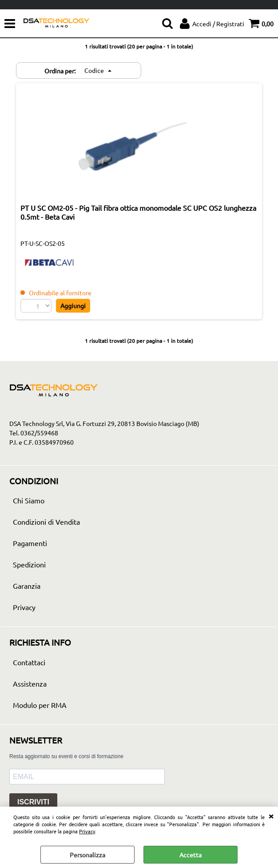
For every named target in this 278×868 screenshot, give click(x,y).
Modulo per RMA (40, 705)
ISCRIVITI (33, 802)
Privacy (87, 831)
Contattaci (29, 662)
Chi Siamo (29, 500)
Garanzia (27, 586)
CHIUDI (271, 816)
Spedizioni (29, 564)
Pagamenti (30, 543)
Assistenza (30, 683)
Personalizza (87, 855)
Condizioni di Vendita (46, 522)
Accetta (191, 855)
